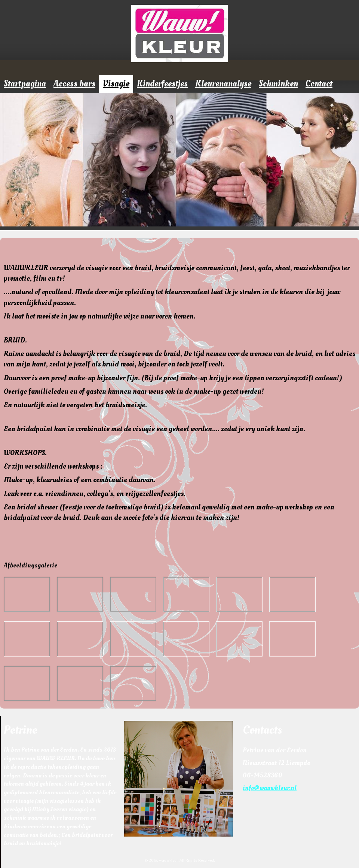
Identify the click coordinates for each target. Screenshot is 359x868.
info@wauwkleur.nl (270, 788)
